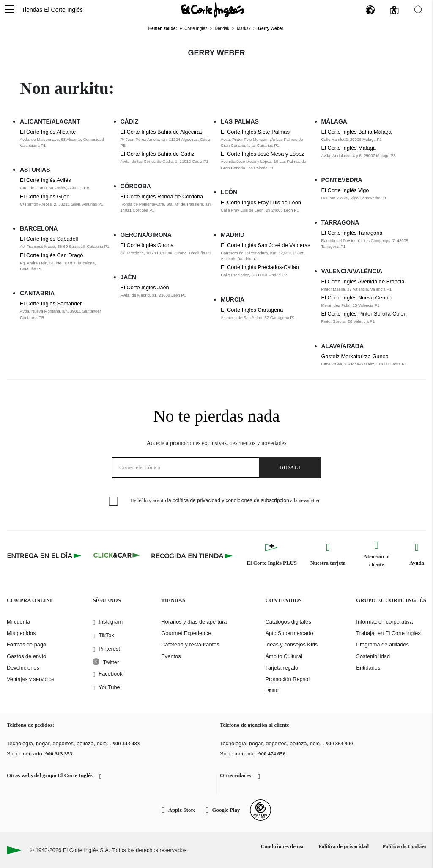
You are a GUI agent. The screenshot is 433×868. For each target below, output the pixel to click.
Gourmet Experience (186, 633)
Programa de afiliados (382, 644)
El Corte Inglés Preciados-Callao (260, 267)
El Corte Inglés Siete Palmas (255, 132)
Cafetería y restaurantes (190, 644)
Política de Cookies (404, 846)
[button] (10, 10)
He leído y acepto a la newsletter (225, 500)
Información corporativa (384, 622)
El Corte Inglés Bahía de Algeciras (162, 132)
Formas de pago (26, 644)
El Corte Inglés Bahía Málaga (356, 132)
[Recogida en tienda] (192, 555)
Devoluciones (23, 668)
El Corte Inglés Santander (51, 304)
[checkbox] (114, 502)
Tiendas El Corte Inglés (52, 10)
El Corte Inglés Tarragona (352, 233)
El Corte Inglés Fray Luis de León (261, 202)
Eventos (171, 656)
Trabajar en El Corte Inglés (388, 633)
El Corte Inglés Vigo (345, 190)
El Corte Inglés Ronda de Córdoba (162, 196)
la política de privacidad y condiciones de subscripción (228, 500)
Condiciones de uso (283, 846)
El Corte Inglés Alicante (48, 132)
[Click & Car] (117, 555)
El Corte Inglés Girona (147, 245)
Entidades (368, 668)
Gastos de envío (26, 656)
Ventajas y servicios (30, 679)
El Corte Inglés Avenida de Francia (363, 282)
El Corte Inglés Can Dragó (51, 255)
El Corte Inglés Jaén (145, 287)
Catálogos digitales (288, 622)
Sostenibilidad (373, 656)
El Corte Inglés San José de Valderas (266, 245)
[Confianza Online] (260, 810)
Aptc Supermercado (289, 633)
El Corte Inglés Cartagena (252, 310)
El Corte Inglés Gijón (45, 196)
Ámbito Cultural (284, 656)
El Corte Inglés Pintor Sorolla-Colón (364, 314)
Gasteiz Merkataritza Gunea (355, 356)
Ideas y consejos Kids (291, 644)
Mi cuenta (18, 622)
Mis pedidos (21, 633)
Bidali (290, 467)
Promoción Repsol (287, 679)
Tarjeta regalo (282, 668)
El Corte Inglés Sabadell (49, 239)
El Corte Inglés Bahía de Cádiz (158, 154)
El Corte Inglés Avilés (45, 180)
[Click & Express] (45, 555)
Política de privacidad (344, 846)
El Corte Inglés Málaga (349, 148)
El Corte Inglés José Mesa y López (263, 154)
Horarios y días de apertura (194, 622)
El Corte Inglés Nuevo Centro (356, 298)
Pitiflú (272, 691)
